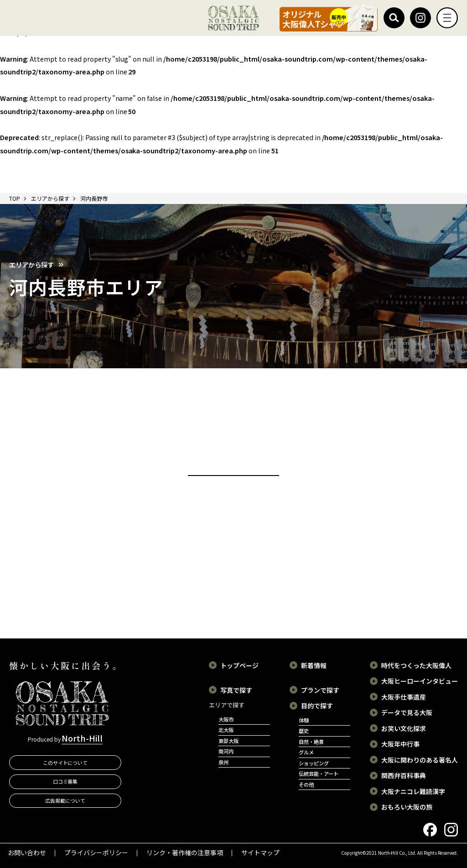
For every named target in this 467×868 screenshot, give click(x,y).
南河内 (226, 751)
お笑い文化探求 (404, 728)
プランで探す (320, 690)
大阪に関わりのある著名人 (420, 760)
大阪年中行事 (400, 744)
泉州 (223, 762)
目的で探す (317, 706)
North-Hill (82, 738)
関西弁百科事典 (404, 775)
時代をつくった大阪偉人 (416, 665)
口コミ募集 (65, 781)
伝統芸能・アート (319, 774)
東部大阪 (228, 741)
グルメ (306, 752)
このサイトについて (65, 763)
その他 (306, 784)
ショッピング (314, 763)
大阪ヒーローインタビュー (420, 681)
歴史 (304, 731)
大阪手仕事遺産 (404, 697)
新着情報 (314, 665)
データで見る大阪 (407, 712)
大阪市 (226, 719)
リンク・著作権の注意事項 (185, 852)
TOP (15, 198)
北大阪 (226, 730)
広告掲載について (65, 800)
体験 (304, 720)
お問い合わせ (27, 852)
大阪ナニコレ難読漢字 (413, 791)
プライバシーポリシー (96, 852)
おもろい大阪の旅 (407, 807)
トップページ (239, 665)
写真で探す (236, 690)
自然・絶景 (311, 742)
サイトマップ (260, 852)
